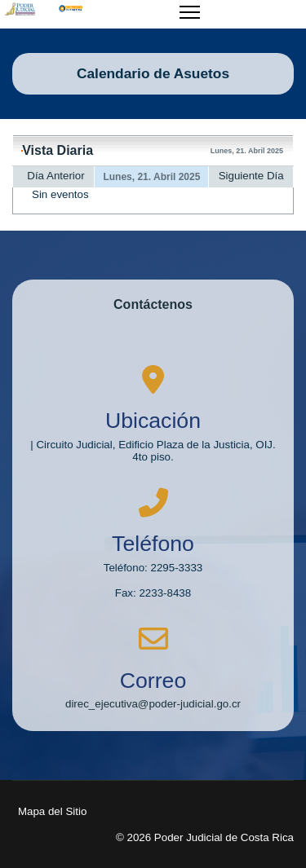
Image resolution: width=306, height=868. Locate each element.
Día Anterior (55, 176)
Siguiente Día (251, 176)
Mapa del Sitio (52, 811)
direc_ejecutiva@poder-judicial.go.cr (153, 704)
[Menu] (190, 22)
